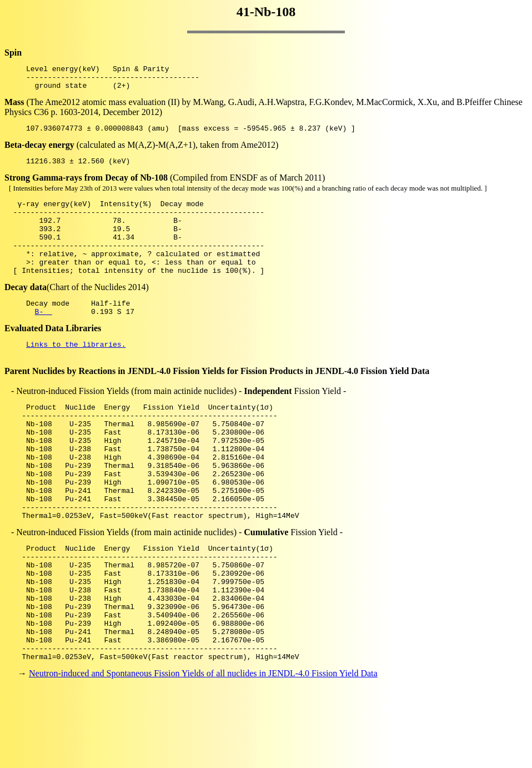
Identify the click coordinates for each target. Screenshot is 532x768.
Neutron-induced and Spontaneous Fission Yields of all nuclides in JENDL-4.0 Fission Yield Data (203, 748)
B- (44, 338)
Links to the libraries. (76, 372)
